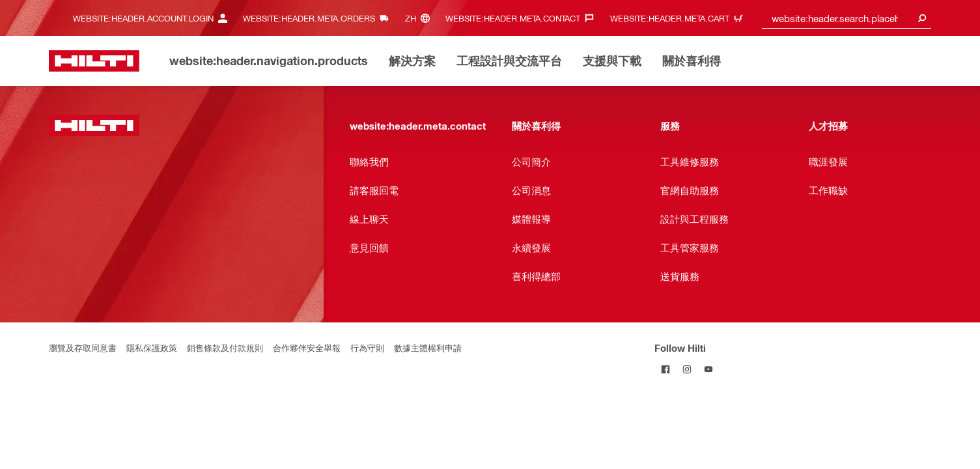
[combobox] (847, 18)
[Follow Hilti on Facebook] (665, 369)
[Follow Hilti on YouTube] (708, 369)
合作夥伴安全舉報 (307, 348)
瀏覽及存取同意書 (83, 348)
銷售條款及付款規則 (225, 348)
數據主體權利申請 (428, 348)
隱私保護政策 (152, 348)
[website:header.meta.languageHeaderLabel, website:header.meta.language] (421, 18)
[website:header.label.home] (94, 61)
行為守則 (367, 348)
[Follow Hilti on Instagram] (687, 369)
